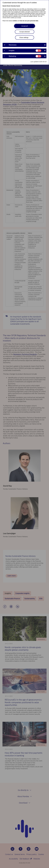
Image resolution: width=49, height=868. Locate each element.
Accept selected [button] (24, 32)
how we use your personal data (29, 21)
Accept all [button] (24, 26)
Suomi (18, 6)
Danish (5, 6)
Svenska (13, 6)
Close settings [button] (24, 38)
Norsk (9, 6)
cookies (15, 21)
